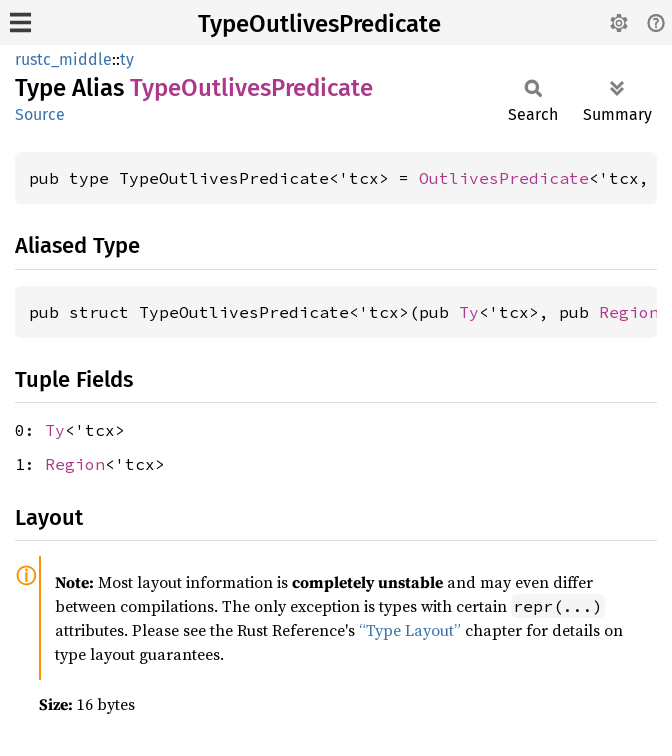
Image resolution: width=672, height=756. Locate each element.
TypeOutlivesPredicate (319, 24)
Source (40, 114)
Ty (469, 312)
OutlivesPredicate (504, 178)
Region (629, 312)
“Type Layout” (410, 630)
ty (127, 59)
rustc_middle (63, 59)
